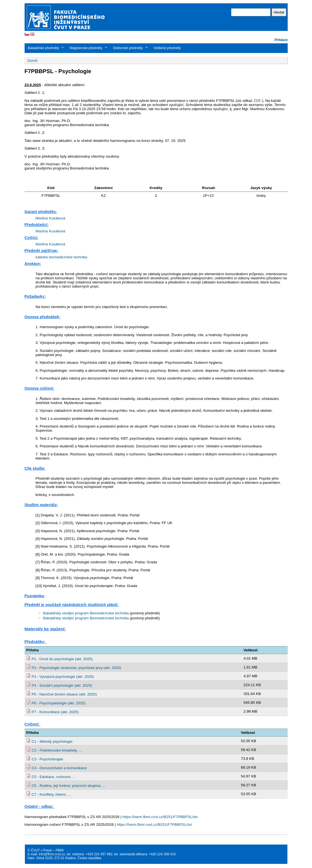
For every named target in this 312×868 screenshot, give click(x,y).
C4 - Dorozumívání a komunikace (59, 768)
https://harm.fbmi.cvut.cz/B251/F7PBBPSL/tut (154, 825)
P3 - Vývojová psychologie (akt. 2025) (63, 677)
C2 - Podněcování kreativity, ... (57, 750)
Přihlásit (281, 40)
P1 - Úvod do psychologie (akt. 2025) (62, 659)
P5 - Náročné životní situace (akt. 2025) (64, 694)
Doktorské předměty (129, 48)
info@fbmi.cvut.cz (52, 854)
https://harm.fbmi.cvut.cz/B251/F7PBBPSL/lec (160, 817)
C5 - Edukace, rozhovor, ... (53, 777)
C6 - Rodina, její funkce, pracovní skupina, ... (68, 786)
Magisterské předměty (87, 48)
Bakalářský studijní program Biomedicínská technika (86, 613)
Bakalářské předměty (44, 48)
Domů (33, 61)
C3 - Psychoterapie (47, 759)
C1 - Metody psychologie (52, 741)
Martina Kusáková (51, 218)
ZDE (257, 101)
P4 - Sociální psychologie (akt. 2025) (62, 685)
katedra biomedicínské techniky (61, 257)
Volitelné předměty (167, 48)
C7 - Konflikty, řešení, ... (51, 794)
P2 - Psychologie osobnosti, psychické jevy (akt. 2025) (76, 668)
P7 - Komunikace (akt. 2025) (55, 712)
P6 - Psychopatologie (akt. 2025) (58, 703)
